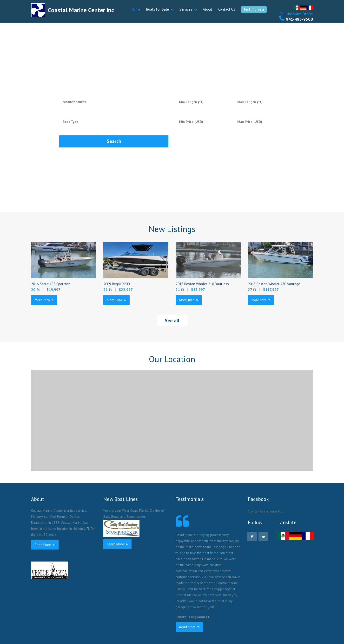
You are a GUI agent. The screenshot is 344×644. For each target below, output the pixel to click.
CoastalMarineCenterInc (265, 511)
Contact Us (227, 9)
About (208, 9)
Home (136, 9)
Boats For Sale (158, 9)
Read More (45, 545)
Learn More (117, 544)
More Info (44, 300)
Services (186, 9)
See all (172, 321)
